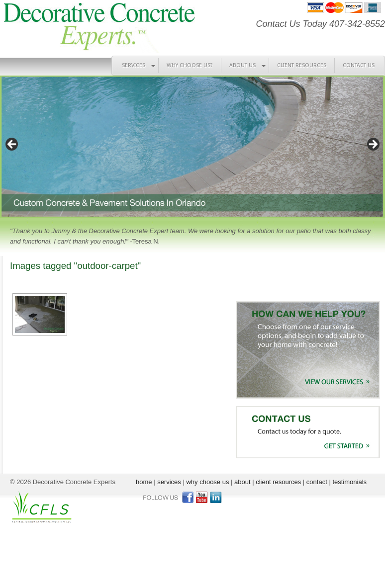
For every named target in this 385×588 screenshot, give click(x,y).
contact (317, 482)
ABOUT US (242, 65)
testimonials (349, 482)
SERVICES (134, 65)
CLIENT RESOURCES (302, 65)
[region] (192, 147)
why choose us (207, 482)
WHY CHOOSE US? (190, 65)
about (242, 482)
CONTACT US (359, 65)
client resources (278, 482)
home (144, 482)
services (169, 482)
